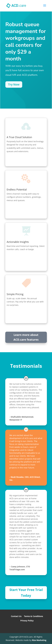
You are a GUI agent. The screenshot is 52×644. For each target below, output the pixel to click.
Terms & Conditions (33, 616)
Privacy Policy (27, 621)
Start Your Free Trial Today (26, 593)
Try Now (14, 85)
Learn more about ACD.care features (26, 337)
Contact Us (16, 616)
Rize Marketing (39, 640)
